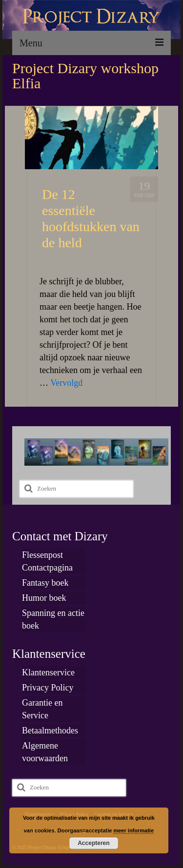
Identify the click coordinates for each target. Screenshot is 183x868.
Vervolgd (66, 383)
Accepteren (93, 843)
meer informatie (133, 830)
